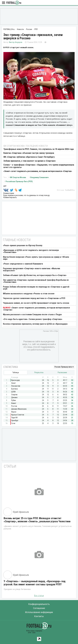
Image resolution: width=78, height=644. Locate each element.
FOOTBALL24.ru (14, 3)
